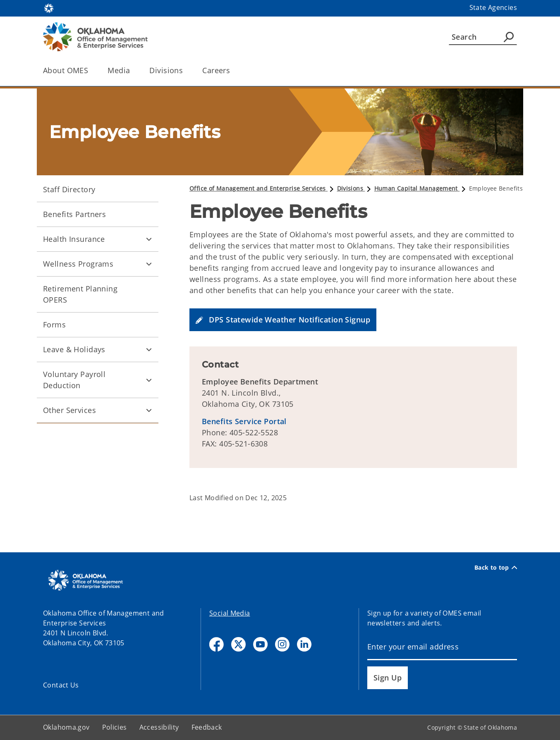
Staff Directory (69, 189)
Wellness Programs (78, 264)
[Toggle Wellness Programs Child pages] (149, 264)
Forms (54, 325)
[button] (283, 320)
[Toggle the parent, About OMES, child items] (91, 70)
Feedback (207, 727)
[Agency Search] (509, 37)
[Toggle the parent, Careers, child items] (233, 70)
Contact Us (61, 685)
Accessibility (159, 727)
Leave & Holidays (74, 349)
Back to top (496, 568)
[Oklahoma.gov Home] (49, 8)
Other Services (69, 410)
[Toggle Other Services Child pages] (149, 411)
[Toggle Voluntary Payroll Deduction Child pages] (149, 380)
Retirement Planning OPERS (80, 294)
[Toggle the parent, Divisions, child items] (185, 70)
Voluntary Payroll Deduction (74, 380)
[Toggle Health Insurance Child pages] (149, 239)
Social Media (230, 613)
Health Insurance (74, 239)
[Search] (483, 37)
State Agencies (493, 7)
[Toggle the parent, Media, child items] (133, 70)
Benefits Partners (74, 214)
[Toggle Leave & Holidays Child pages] (149, 350)
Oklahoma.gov (66, 727)
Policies (115, 727)
